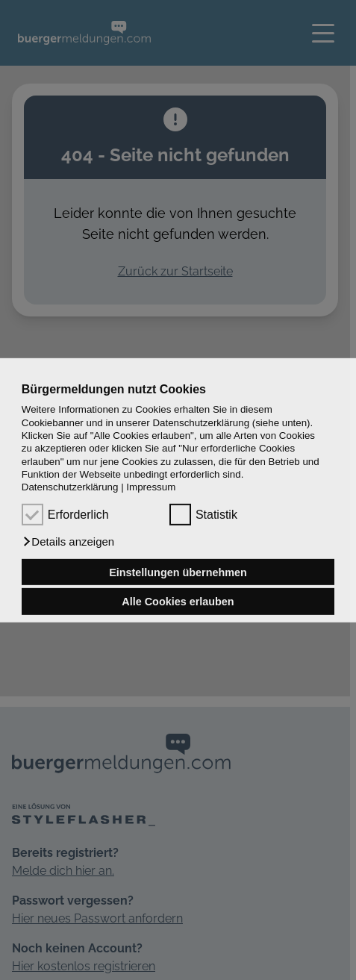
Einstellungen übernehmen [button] (178, 572)
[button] (68, 542)
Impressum (151, 487)
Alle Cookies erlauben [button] (178, 602)
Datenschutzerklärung (70, 487)
